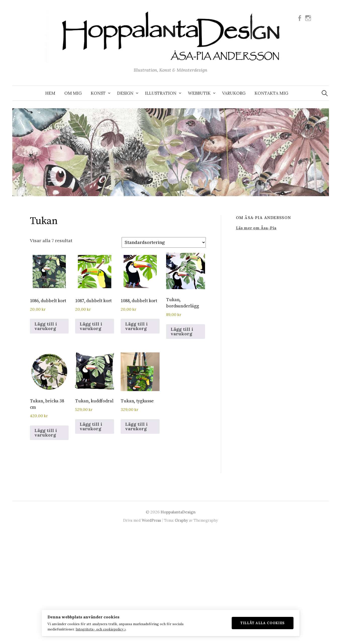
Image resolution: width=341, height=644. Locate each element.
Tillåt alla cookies (265, 623)
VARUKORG (234, 93)
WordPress (151, 520)
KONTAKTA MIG (271, 93)
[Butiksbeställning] (164, 242)
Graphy (181, 520)
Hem (50, 93)
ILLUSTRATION (161, 93)
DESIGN (125, 93)
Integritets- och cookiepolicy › (98, 629)
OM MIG (73, 93)
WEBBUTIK (199, 93)
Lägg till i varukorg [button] (46, 326)
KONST (98, 93)
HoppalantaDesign (178, 512)
